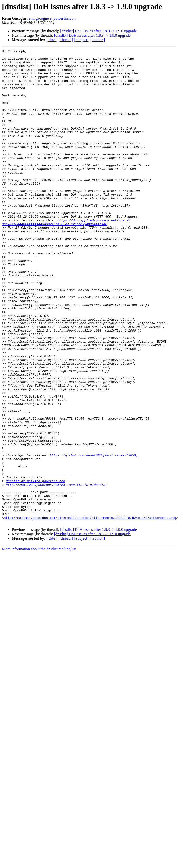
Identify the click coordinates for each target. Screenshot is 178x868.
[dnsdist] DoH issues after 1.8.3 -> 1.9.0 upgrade (98, 31)
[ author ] (98, 40)
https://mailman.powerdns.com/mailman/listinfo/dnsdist (57, 572)
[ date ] (52, 40)
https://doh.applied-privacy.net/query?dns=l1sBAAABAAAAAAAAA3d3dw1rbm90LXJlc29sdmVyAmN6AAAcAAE (66, 257)
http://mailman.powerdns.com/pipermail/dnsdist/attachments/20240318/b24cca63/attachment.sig (90, 612)
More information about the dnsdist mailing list (39, 643)
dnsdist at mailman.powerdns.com (36, 568)
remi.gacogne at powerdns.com (52, 18)
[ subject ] (82, 40)
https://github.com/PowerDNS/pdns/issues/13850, (94, 537)
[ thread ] (66, 40)
